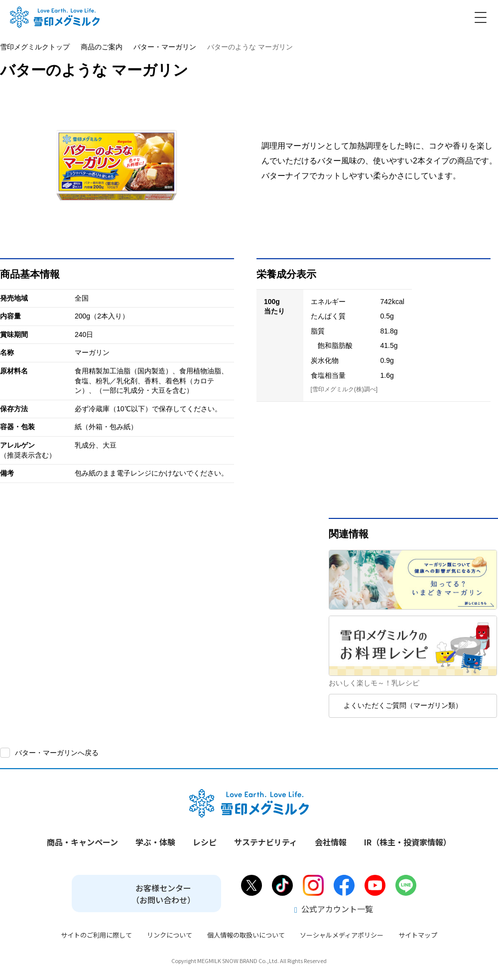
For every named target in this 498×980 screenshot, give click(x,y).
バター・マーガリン (165, 47)
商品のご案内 (102, 47)
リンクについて (170, 935)
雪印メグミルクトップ (35, 47)
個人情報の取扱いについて (246, 935)
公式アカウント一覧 (334, 909)
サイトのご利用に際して (96, 935)
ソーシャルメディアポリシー (342, 935)
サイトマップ (418, 935)
